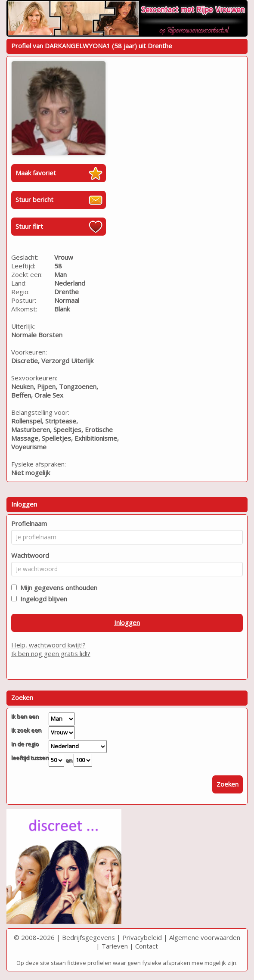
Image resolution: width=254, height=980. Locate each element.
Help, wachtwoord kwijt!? (48, 645)
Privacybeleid (142, 937)
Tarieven (115, 946)
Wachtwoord (30, 555)
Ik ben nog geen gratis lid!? (51, 653)
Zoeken (228, 784)
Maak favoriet (36, 173)
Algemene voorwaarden (205, 937)
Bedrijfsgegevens (88, 937)
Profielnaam (29, 523)
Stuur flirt (29, 226)
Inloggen (127, 622)
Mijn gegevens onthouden (57, 588)
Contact (147, 946)
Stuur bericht (34, 199)
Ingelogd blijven (42, 599)
